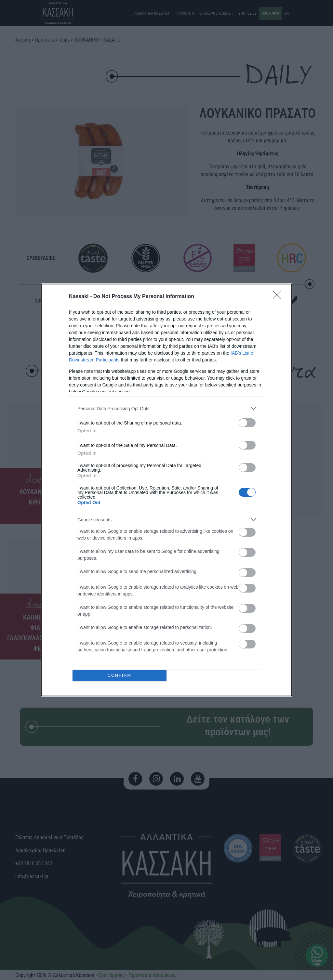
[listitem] (166, 408)
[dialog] (166, 490)
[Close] (279, 297)
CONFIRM (120, 676)
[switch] (247, 423)
